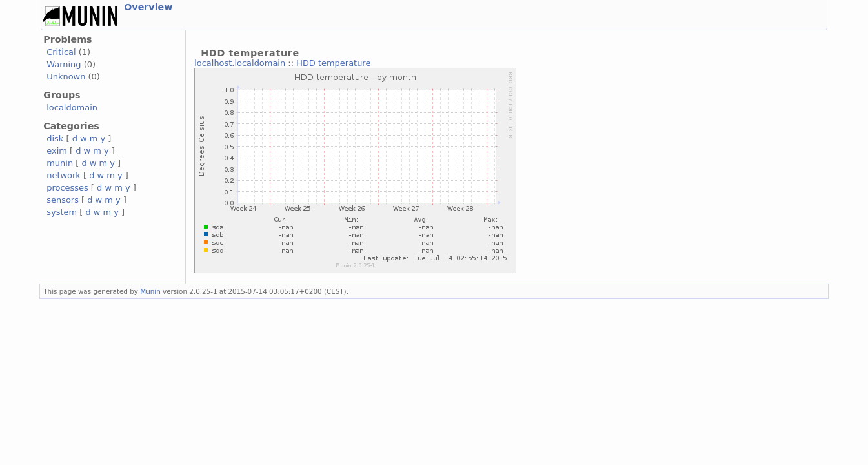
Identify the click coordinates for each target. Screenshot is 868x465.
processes (67, 188)
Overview (148, 7)
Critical (61, 52)
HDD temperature (333, 63)
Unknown (66, 77)
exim (57, 151)
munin (60, 163)
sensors (63, 200)
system (62, 212)
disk (55, 139)
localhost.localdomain (240, 63)
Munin (150, 291)
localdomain (72, 108)
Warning (64, 64)
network (64, 175)
